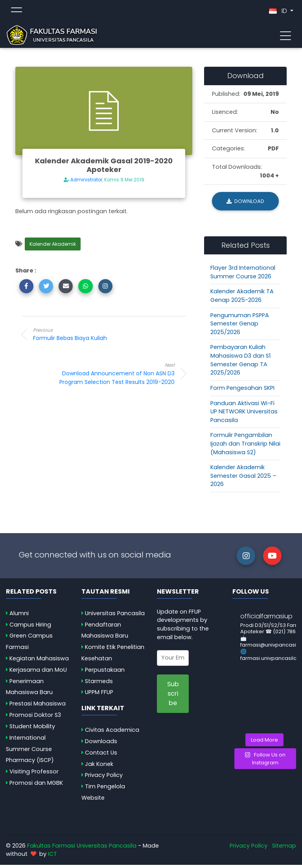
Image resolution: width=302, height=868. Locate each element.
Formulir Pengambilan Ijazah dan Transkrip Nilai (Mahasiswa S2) (245, 447)
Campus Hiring (30, 628)
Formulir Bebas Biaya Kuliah (96, 337)
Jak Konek (99, 767)
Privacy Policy (104, 778)
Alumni (19, 616)
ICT (52, 857)
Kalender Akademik (53, 247)
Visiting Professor (34, 775)
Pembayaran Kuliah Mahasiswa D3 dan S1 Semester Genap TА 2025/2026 (240, 363)
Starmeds (99, 684)
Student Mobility (32, 729)
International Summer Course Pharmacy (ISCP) (30, 752)
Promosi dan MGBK (36, 786)
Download (245, 204)
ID (279, 12)
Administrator (86, 183)
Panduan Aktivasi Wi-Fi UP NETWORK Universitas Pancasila (244, 414)
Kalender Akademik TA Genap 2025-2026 (242, 299)
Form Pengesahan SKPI (242, 391)
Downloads (101, 744)
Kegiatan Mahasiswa (39, 662)
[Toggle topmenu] (17, 13)
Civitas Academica (112, 733)
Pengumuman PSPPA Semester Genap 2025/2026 (240, 327)
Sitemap (284, 849)
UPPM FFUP (99, 695)
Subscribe (173, 697)
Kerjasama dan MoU (38, 673)
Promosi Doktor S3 (35, 718)
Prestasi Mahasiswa (38, 707)
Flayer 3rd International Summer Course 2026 (243, 275)
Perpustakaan (105, 673)
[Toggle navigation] (285, 37)
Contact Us (101, 756)
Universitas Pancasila (115, 616)
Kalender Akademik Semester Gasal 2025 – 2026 (243, 479)
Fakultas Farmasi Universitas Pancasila (82, 849)
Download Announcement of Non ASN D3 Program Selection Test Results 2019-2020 (112, 377)
